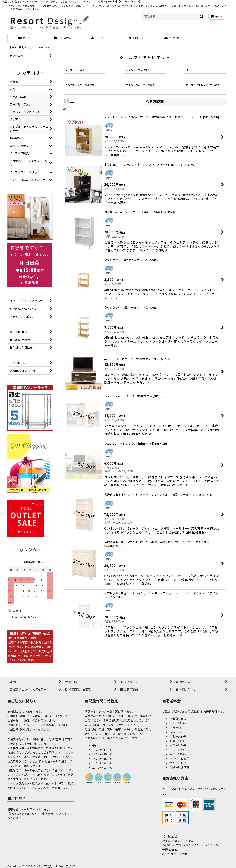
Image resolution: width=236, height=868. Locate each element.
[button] (210, 38)
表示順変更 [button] (155, 101)
